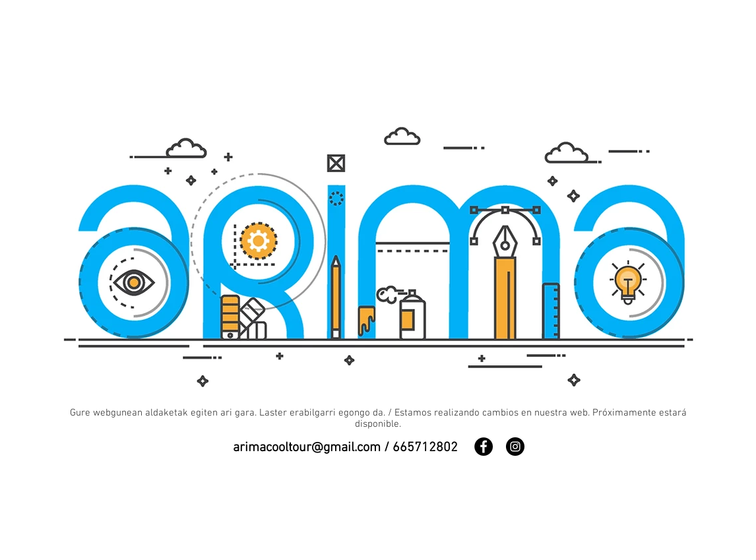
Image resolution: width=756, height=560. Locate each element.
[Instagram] (515, 447)
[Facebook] (484, 447)
